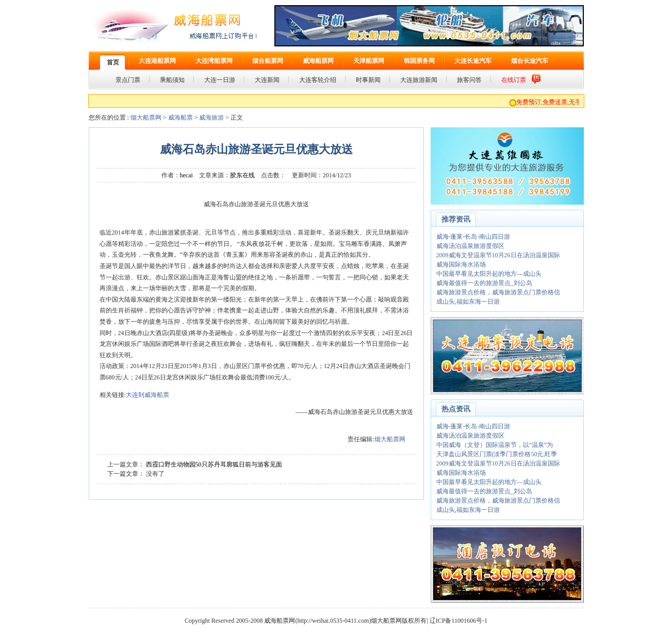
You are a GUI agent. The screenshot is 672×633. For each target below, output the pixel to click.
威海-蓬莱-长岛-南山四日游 (473, 237)
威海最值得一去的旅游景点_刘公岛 (484, 283)
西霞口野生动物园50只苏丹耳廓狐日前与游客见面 (214, 464)
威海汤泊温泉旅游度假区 (470, 246)
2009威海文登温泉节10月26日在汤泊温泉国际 (498, 255)
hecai (186, 175)
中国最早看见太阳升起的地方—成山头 (489, 274)
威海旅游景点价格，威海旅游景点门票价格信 (498, 292)
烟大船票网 (146, 118)
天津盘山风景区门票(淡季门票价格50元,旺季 (497, 454)
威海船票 (181, 118)
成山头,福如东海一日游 (468, 302)
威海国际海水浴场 (461, 264)
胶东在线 (242, 175)
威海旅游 (211, 118)
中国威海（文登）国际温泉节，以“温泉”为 (495, 445)
